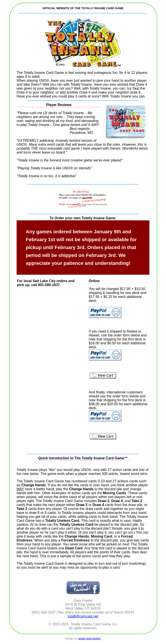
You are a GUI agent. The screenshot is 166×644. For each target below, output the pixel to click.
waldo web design (89, 638)
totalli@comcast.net (83, 616)
